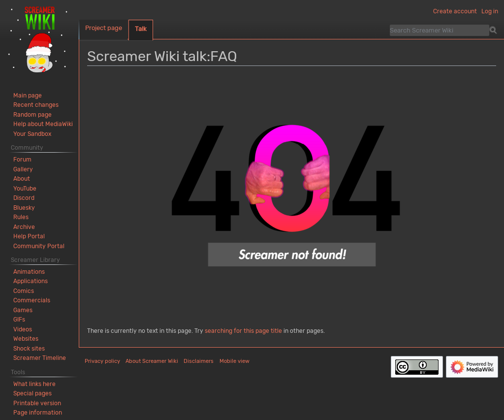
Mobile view (235, 361)
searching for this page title (243, 331)
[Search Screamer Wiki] (440, 30)
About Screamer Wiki (152, 361)
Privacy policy (102, 361)
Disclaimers (199, 361)
